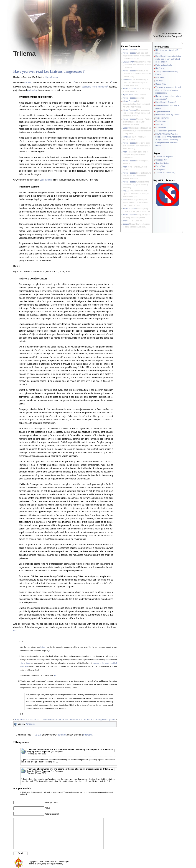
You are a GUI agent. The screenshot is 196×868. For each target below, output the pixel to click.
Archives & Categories (164, 157)
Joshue (126, 224)
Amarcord (159, 124)
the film (28, 82)
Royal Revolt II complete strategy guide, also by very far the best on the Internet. (169, 59)
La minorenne (161, 128)
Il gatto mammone (163, 112)
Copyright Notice (162, 163)
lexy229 (126, 191)
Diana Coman (128, 62)
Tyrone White (128, 95)
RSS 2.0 (37, 735)
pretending (32, 90)
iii (107, 86)
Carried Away (161, 84)
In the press (160, 170)
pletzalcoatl (128, 80)
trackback (88, 735)
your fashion (46, 180)
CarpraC (126, 128)
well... (16, 631)
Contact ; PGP (161, 160)
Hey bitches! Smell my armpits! (168, 115)
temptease (127, 137)
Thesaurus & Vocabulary (165, 173)
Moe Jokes (160, 78)
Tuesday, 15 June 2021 (37, 754)
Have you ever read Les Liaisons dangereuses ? (49, 71)
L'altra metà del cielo (164, 65)
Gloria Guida (25, 663)
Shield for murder (162, 118)
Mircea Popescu (52, 77)
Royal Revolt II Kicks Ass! (27, 720)
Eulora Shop (160, 166)
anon (125, 200)
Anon (125, 152)
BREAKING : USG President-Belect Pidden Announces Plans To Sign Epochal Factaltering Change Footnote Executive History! (168, 140)
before (43, 647)
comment (62, 735)
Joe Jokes (160, 81)
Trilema (25, 54)
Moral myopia (161, 121)
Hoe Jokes (160, 68)
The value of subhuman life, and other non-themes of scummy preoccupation (78, 720)
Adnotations (31, 724)
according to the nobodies (94, 87)
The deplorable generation (166, 131)
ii (111, 82)
